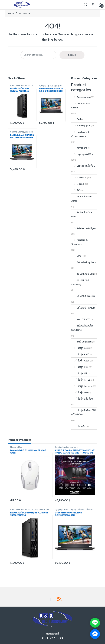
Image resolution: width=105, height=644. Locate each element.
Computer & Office (81, 106)
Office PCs (19, 85)
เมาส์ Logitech (81, 342)
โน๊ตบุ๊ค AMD (80, 354)
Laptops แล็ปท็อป (83, 166)
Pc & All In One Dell (22, 86)
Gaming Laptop (46, 85)
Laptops (74, 447)
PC (27, 85)
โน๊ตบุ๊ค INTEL (81, 380)
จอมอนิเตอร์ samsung (80, 282)
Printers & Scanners (79, 242)
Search (86, 5)
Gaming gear (81, 126)
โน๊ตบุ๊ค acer (80, 348)
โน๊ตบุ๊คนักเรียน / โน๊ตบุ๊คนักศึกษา (83, 412)
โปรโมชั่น (78, 426)
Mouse (78, 184)
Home (11, 13)
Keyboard (79, 148)
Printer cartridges (83, 228)
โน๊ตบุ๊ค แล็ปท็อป (82, 399)
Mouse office (16, 447)
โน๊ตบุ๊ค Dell (80, 367)
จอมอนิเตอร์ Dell (83, 274)
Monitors (79, 178)
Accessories (81, 97)
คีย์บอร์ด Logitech (84, 262)
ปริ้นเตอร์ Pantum (83, 308)
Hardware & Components (80, 134)
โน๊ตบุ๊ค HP (79, 373)
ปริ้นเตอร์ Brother (83, 296)
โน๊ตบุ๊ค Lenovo (82, 386)
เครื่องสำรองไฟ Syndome (82, 328)
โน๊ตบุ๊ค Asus (80, 361)
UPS (76, 256)
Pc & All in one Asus (82, 199)
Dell (12, 85)
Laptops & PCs (82, 154)
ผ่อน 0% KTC (81, 319)
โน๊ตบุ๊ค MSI (80, 392)
